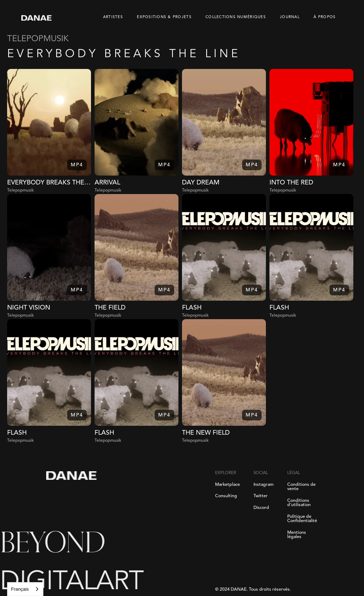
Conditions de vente (301, 487)
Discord (261, 508)
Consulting (226, 496)
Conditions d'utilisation (299, 503)
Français (20, 589)
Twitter (261, 496)
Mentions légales (297, 535)
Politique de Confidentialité (302, 519)
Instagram (264, 485)
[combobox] (25, 589)
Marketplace (227, 485)
